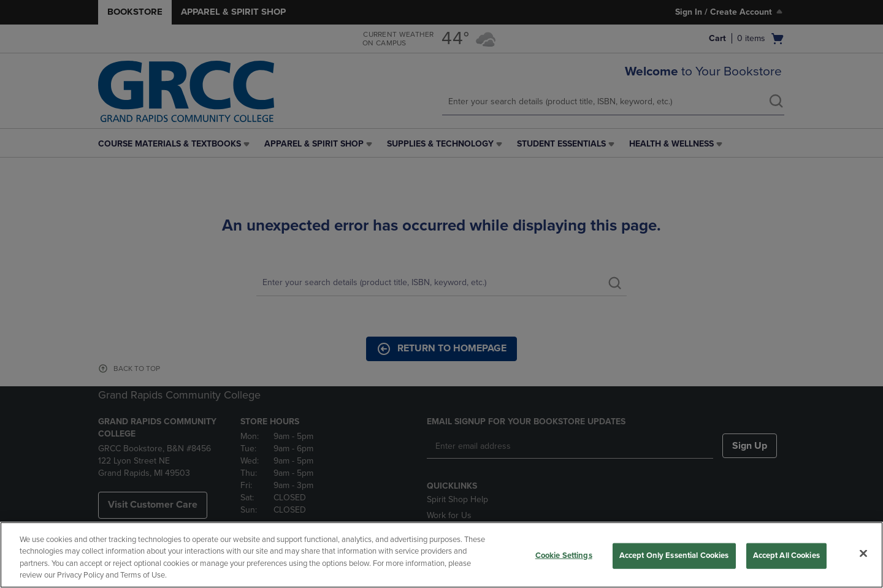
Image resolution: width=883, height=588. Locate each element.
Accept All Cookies (786, 556)
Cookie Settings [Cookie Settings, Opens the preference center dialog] (564, 556)
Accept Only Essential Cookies (674, 556)
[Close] (863, 553)
